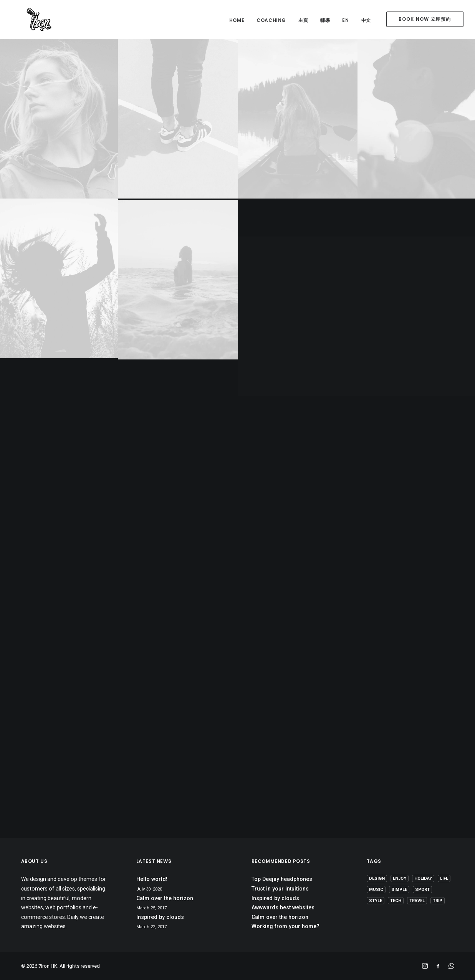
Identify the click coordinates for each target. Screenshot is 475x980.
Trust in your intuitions (280, 889)
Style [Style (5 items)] (376, 901)
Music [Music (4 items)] (376, 890)
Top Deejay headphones (282, 879)
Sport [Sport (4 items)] (422, 890)
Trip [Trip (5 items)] (438, 901)
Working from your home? (285, 926)
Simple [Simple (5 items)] (399, 890)
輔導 (325, 20)
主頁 (303, 20)
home (237, 20)
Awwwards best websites (283, 907)
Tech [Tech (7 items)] (396, 901)
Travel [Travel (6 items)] (417, 901)
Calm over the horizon (165, 898)
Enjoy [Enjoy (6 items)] (400, 878)
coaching (271, 20)
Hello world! (152, 879)
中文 (366, 20)
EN (345, 20)
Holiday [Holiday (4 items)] (423, 878)
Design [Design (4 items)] (377, 878)
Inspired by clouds (160, 917)
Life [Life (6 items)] (444, 878)
